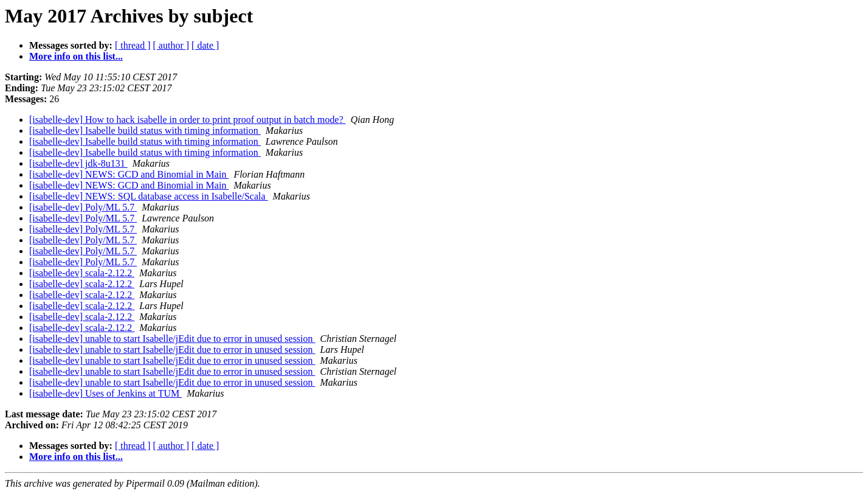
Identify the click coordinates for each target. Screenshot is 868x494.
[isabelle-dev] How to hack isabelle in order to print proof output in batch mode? (188, 120)
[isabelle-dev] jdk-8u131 (78, 163)
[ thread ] (133, 45)
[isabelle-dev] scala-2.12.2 (82, 273)
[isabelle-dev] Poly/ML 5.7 (83, 207)
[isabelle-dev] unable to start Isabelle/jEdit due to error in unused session (172, 339)
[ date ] (205, 45)
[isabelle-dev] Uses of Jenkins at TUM (105, 393)
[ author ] (171, 45)
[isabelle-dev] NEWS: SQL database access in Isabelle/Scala (149, 196)
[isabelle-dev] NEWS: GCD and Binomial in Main (129, 174)
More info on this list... (76, 56)
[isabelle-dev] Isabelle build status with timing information (145, 130)
